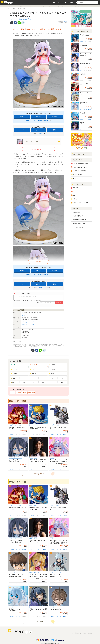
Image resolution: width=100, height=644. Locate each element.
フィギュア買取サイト (78, 216)
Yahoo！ (34, 120)
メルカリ (22, 130)
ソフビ (15, 607)
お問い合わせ (83, 633)
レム (74, 192)
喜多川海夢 (76, 188)
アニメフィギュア (24, 19)
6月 (43, 378)
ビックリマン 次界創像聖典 (80, 171)
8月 (62, 378)
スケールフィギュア (34, 19)
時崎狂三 (75, 195)
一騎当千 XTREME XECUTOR (80, 167)
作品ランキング (77, 160)
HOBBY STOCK (31, 393)
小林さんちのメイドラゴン (23, 6)
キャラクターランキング (79, 184)
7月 (53, 378)
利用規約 (90, 633)
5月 (34, 378)
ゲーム (15, 425)
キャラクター (53, 369)
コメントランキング (78, 154)
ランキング (34, 365)
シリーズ (14, 369)
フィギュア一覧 (38, 621)
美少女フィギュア (15, 19)
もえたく (41, 134)
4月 (24, 378)
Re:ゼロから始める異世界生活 (80, 163)
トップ (10, 6)
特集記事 (75, 209)
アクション (20, 425)
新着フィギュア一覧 (18, 482)
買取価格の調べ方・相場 (79, 223)
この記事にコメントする (38, 149)
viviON (46, 120)
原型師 (52, 374)
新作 (13, 365)
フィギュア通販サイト (78, 212)
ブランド (33, 374)
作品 (32, 369)
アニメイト (38, 117)
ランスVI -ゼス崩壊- (78, 175)
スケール (56, 425)
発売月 (13, 382)
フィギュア (56, 2)
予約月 (13, 378)
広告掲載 (71, 633)
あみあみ (22, 117)
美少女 (11, 425)
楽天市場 (40, 120)
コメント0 (65, 21)
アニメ (31, 425)
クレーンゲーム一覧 (78, 227)
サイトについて (64, 633)
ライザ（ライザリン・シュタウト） (82, 203)
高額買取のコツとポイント (79, 220)
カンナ (43, 6)
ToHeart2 (75, 178)
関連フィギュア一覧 (38, 474)
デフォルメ (20, 458)
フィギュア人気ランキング (80, 31)
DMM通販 (55, 117)
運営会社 (77, 633)
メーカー (14, 374)
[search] (96, 2)
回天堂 (23, 315)
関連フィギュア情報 (18, 401)
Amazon (28, 120)
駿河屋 (55, 130)
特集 (72, 2)
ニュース (65, 2)
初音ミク (75, 199)
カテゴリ (52, 365)
